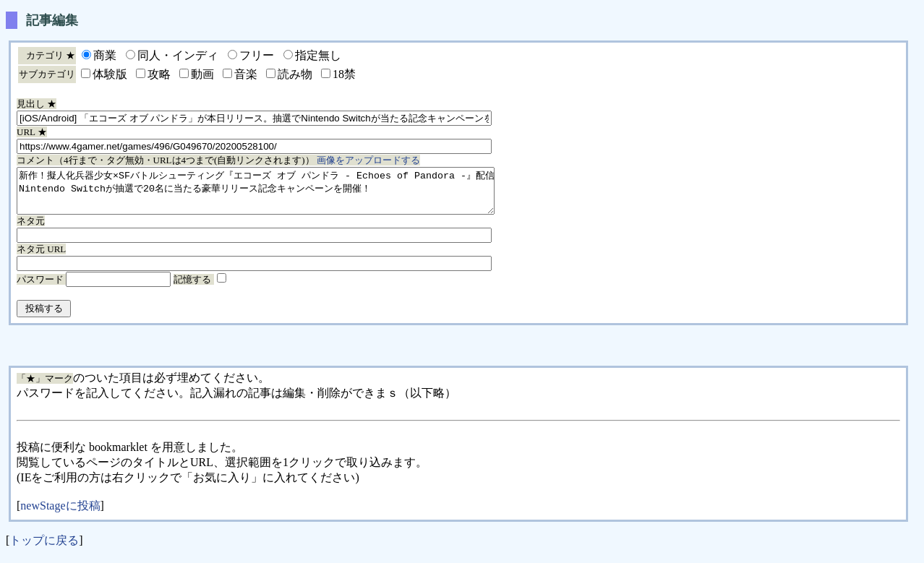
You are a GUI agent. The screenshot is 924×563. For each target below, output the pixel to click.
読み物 (295, 74)
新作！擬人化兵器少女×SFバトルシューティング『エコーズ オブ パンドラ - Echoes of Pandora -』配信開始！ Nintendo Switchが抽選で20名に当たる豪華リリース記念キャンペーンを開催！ (285, 195)
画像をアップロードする (368, 160)
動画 (202, 74)
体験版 (110, 74)
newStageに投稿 (60, 514)
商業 (105, 55)
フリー (257, 55)
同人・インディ (178, 55)
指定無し (318, 55)
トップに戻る (44, 549)
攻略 (159, 74)
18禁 (344, 74)
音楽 (246, 74)
